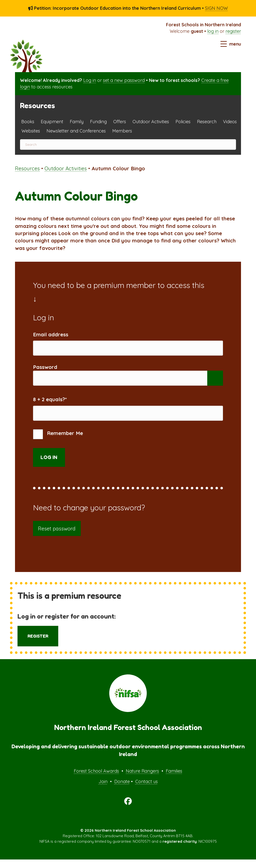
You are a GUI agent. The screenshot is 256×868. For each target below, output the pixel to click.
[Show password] (215, 382)
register (233, 31)
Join (103, 790)
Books (28, 122)
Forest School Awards (96, 779)
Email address (51, 334)
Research (207, 122)
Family (77, 122)
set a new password (124, 80)
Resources (27, 168)
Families (174, 779)
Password (45, 370)
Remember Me (58, 443)
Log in (90, 80)
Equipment (52, 122)
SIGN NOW (216, 8)
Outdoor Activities (151, 122)
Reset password (57, 537)
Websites (31, 131)
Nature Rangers (142, 779)
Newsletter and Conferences (76, 131)
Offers (120, 122)
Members (122, 131)
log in (213, 31)
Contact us (146, 790)
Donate (122, 790)
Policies (183, 122)
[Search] (128, 144)
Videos (230, 122)
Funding (98, 122)
